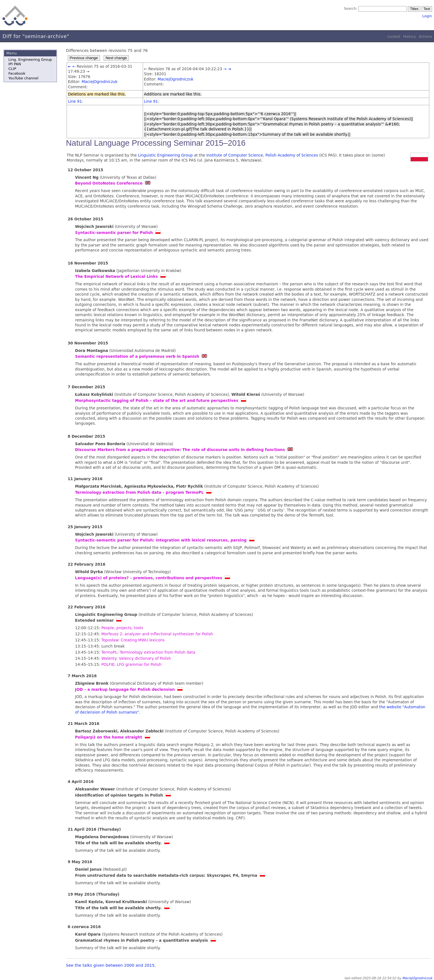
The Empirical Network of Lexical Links (116, 276)
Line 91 (75, 101)
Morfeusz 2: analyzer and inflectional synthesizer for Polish (157, 634)
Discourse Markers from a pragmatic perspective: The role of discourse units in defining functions (180, 450)
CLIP (12, 69)
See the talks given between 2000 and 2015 (110, 965)
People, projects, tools (122, 628)
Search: (351, 8)
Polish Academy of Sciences (292, 155)
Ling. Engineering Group (30, 60)
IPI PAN (15, 64)
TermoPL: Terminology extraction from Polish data (148, 652)
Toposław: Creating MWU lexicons (133, 640)
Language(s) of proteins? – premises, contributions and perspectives (149, 578)
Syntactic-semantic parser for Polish (114, 233)
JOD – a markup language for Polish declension (125, 689)
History (410, 36)
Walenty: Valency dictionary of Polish (136, 658)
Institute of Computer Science (235, 155)
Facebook (17, 73)
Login (427, 16)
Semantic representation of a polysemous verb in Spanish (137, 356)
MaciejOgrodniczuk (100, 82)
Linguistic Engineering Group (165, 155)
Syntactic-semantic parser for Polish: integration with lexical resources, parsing (161, 540)
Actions (426, 36)
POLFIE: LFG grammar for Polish (131, 664)
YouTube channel (23, 78)
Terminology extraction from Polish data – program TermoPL (139, 492)
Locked (394, 36)
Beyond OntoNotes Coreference (109, 183)
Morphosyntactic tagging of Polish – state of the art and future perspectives (157, 400)
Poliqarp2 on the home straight (109, 737)
